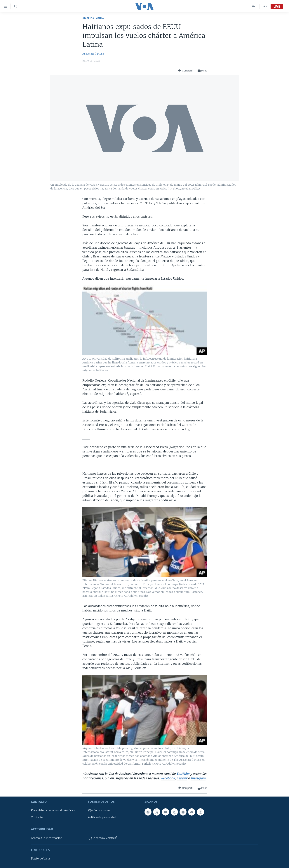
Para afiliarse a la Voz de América (53, 810)
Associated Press (93, 54)
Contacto (37, 817)
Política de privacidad (102, 817)
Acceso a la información (47, 838)
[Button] (185, 71)
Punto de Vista (41, 859)
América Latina (93, 19)
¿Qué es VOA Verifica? (103, 838)
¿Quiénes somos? (99, 810)
